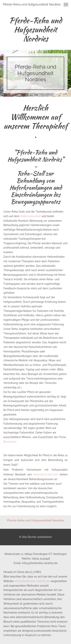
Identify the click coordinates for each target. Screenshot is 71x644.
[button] (66, 5)
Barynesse (10, 442)
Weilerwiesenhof (30, 216)
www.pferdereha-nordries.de (32, 581)
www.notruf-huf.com (46, 474)
